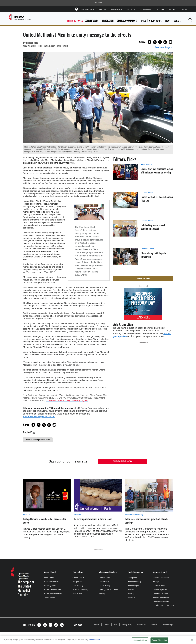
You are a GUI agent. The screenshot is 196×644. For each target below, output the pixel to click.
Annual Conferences (161, 597)
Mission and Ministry (134, 515)
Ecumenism (77, 593)
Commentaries (91, 21)
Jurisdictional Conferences (163, 605)
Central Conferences (161, 601)
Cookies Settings (140, 640)
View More (143, 279)
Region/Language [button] (87, 9)
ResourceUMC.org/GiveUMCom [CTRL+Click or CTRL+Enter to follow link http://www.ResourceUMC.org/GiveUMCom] (39, 417)
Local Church (147, 193)
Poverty (77, 515)
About (168, 21)
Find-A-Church (117, 9)
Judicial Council (159, 586)
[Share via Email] (170, 42)
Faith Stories (146, 165)
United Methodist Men (53, 589)
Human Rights (134, 586)
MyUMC (185, 9)
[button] (190, 20)
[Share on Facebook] (149, 42)
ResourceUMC (146, 9)
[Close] (192, 640)
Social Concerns (135, 572)
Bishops (27, 515)
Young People (50, 597)
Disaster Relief (147, 249)
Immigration (108, 21)
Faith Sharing (78, 586)
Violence (131, 597)
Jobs (115, 625)
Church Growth (78, 578)
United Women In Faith (53, 593)
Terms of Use (141, 625)
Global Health (104, 582)
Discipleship (77, 582)
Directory (103, 9)
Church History (105, 586)
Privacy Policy (127, 625)
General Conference (127, 21)
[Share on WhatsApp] (160, 42)
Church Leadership (52, 582)
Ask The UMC (131, 9)
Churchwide (155, 21)
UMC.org (172, 9)
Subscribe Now (123, 461)
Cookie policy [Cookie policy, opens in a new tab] (94, 640)
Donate (177, 21)
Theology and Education (108, 589)
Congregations (50, 586)
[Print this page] (165, 42)
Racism (131, 589)
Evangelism (78, 572)
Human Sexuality (135, 582)
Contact (107, 625)
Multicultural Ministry (80, 589)
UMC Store (160, 9)
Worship (102, 593)
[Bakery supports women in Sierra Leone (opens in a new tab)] (98, 495)
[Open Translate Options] (164, 47)
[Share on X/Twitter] (155, 42)
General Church (160, 572)
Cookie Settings (167, 625)
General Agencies (160, 589)
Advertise (96, 625)
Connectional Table (161, 593)
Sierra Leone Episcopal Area (38, 440)
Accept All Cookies (159, 640)
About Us (154, 625)
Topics (143, 21)
